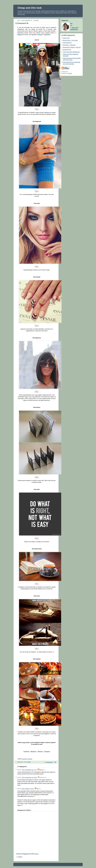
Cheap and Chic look (30, 8)
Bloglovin (33, 752)
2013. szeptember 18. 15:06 (29, 777)
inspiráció (25, 759)
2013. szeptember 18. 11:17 (29, 770)
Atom (37, 854)
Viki (37, 789)
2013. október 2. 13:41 (28, 789)
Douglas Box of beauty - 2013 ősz (72, 47)
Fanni (41, 770)
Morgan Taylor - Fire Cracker (70, 40)
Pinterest (20, 35)
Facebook (26, 752)
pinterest (30, 759)
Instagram (47, 752)
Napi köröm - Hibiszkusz (69, 45)
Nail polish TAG (67, 50)
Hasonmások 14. (67, 43)
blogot (40, 35)
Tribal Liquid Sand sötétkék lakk (71, 52)
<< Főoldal (19, 857)
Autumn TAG (66, 38)
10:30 (29, 762)
